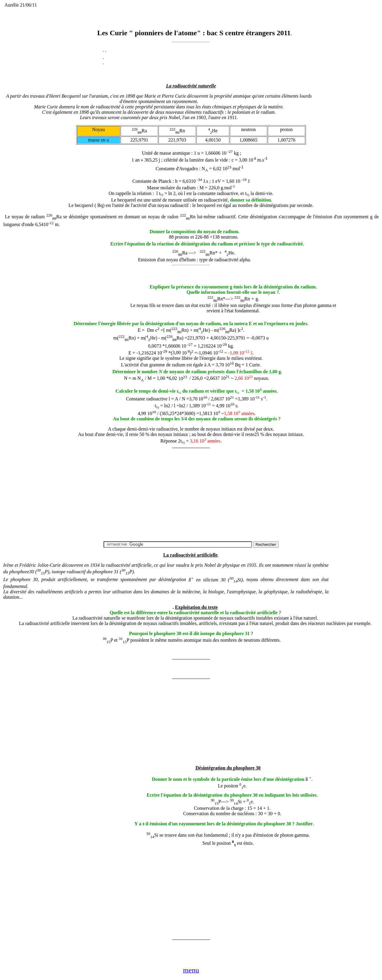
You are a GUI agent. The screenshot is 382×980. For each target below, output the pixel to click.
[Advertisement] (83, 291)
